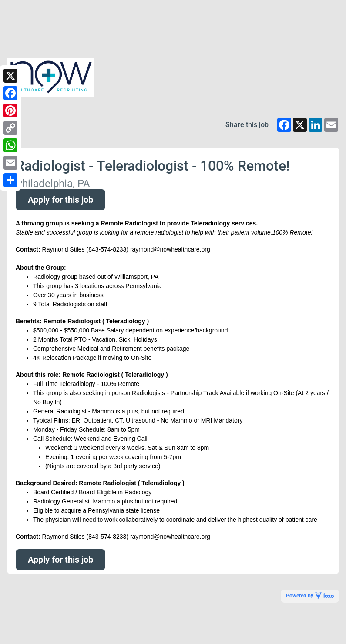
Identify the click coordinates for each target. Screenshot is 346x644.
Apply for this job (60, 200)
